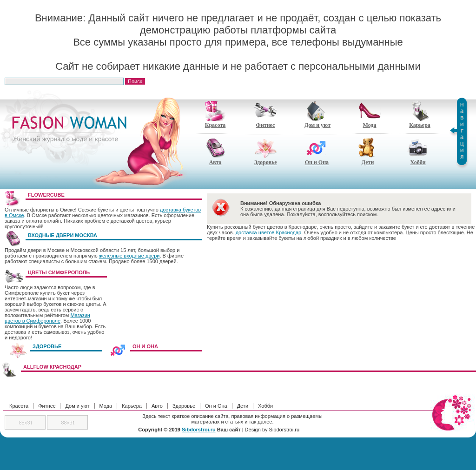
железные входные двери (129, 256)
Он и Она (317, 152)
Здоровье (266, 152)
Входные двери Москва (63, 235)
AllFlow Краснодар (52, 367)
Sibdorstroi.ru (199, 430)
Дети (368, 152)
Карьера (420, 114)
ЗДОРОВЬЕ (47, 346)
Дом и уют (317, 114)
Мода (370, 114)
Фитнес (265, 114)
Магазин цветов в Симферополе (47, 318)
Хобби (418, 152)
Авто (215, 152)
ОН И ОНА (145, 346)
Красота (215, 114)
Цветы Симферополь (59, 272)
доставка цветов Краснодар (269, 232)
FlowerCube (46, 195)
